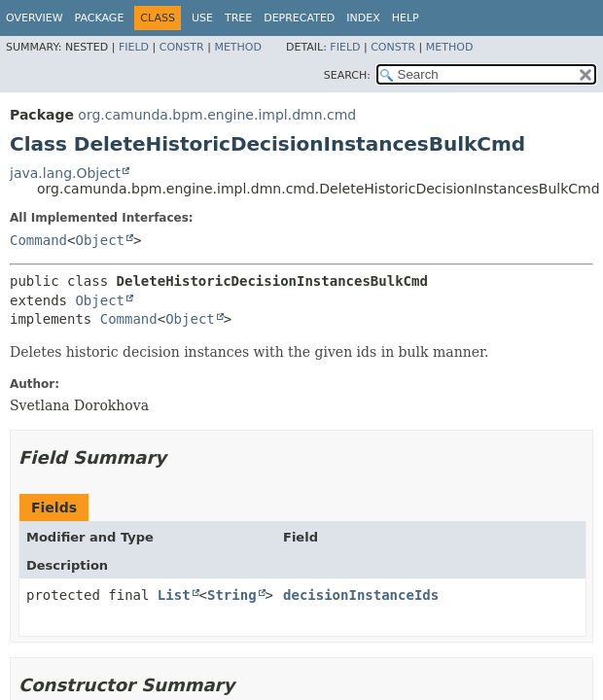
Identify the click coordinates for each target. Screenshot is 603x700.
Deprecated (299, 18)
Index (363, 18)
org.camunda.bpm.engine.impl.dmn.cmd (217, 115)
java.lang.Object (65, 173)
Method (238, 47)
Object (100, 240)
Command (38, 240)
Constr (182, 47)
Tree (238, 18)
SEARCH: (347, 75)
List (174, 595)
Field (134, 47)
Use (202, 18)
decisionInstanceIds (361, 595)
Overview (35, 18)
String (232, 595)
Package (100, 18)
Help (406, 18)
